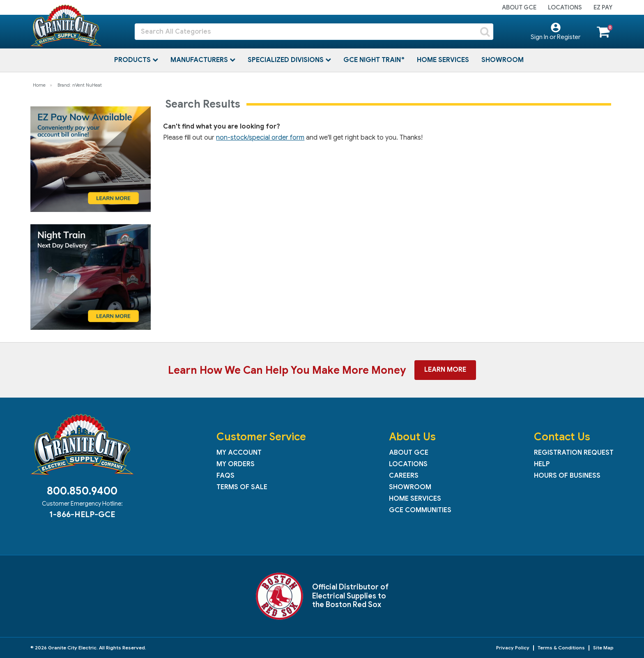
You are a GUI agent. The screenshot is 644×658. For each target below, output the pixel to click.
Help (542, 464)
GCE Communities (420, 510)
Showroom (503, 60)
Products (133, 60)
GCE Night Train (373, 60)
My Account (239, 453)
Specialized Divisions (286, 60)
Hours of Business (567, 476)
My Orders (236, 464)
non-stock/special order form (260, 138)
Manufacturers (200, 60)
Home (39, 85)
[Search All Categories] (314, 32)
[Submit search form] (485, 32)
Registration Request (574, 453)
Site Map (603, 648)
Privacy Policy (513, 648)
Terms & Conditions (561, 648)
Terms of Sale (242, 487)
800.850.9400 (82, 491)
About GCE (519, 7)
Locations (565, 7)
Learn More (445, 370)
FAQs (225, 476)
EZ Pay (603, 7)
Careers (404, 476)
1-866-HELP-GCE (82, 514)
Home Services (443, 60)
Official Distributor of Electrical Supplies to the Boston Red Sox (350, 596)
